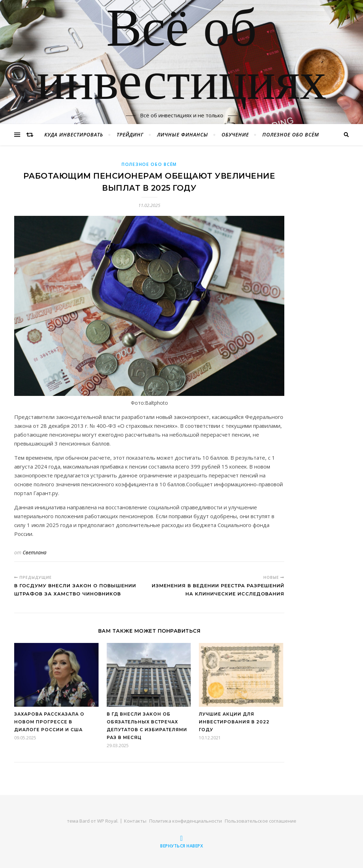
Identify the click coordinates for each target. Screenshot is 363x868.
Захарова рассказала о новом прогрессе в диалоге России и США (49, 722)
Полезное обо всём (291, 135)
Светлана (35, 552)
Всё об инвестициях (181, 58)
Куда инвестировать (74, 135)
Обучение (235, 135)
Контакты (135, 821)
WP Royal (107, 821)
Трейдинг (130, 135)
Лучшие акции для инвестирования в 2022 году (234, 722)
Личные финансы (183, 135)
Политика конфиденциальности (186, 821)
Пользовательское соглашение (261, 821)
